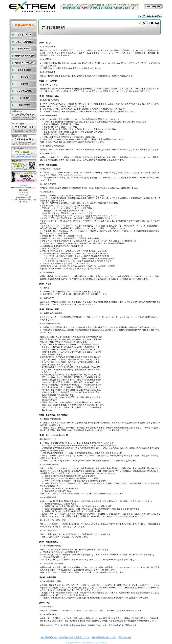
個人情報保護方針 (49, 637)
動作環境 (24, 185)
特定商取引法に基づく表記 (104, 637)
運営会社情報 (125, 637)
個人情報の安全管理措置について (74, 637)
